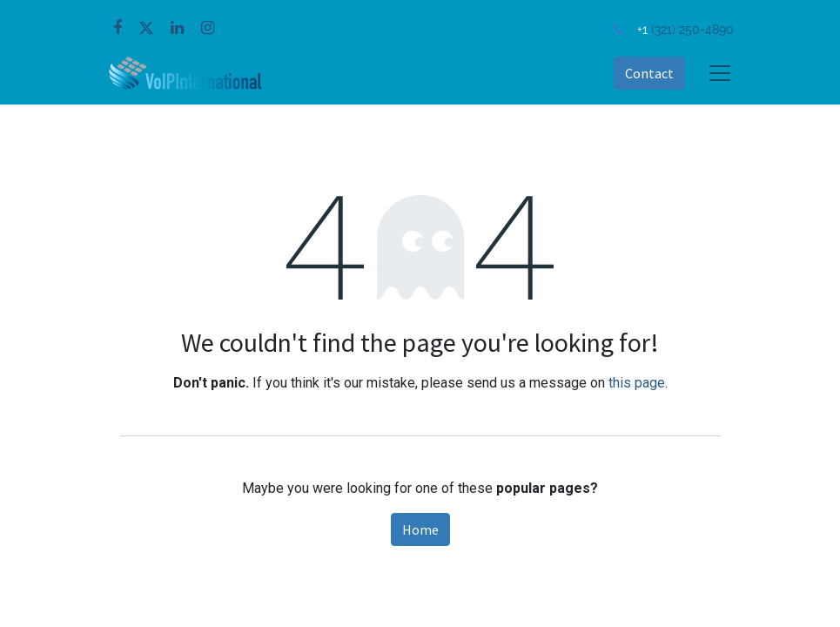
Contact (649, 73)
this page (637, 383)
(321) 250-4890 (692, 29)
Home (420, 529)
